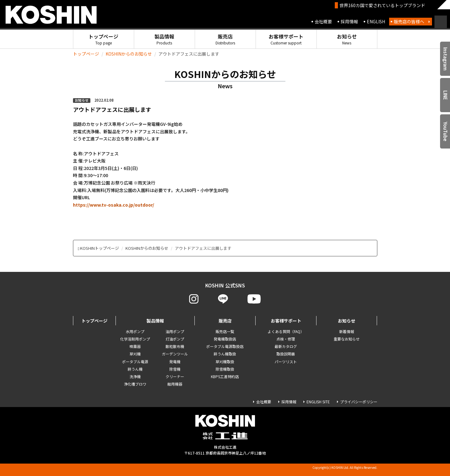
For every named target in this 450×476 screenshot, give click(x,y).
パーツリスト (286, 362)
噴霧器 (135, 346)
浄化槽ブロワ (135, 384)
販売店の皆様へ (409, 21)
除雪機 (175, 369)
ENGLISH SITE (318, 402)
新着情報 (347, 331)
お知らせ (347, 39)
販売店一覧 (225, 331)
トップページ (103, 39)
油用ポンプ (175, 331)
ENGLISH (376, 21)
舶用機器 (175, 384)
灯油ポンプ (175, 339)
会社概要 (323, 21)
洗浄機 (135, 376)
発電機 (175, 362)
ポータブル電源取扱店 (225, 346)
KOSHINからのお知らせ (129, 54)
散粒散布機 (175, 346)
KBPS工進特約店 (225, 376)
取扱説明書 (286, 354)
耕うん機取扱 (225, 354)
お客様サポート (286, 39)
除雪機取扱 (225, 369)
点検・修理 (286, 339)
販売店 (225, 39)
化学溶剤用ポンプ (135, 339)
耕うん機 (135, 369)
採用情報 (349, 21)
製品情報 (164, 39)
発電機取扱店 (225, 339)
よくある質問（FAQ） (286, 331)
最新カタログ (286, 346)
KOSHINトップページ (100, 248)
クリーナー (175, 376)
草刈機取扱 (225, 362)
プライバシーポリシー (359, 402)
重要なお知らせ (347, 339)
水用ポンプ (135, 331)
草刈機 (135, 354)
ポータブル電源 (135, 362)
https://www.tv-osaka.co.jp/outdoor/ (114, 205)
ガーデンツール (175, 354)
